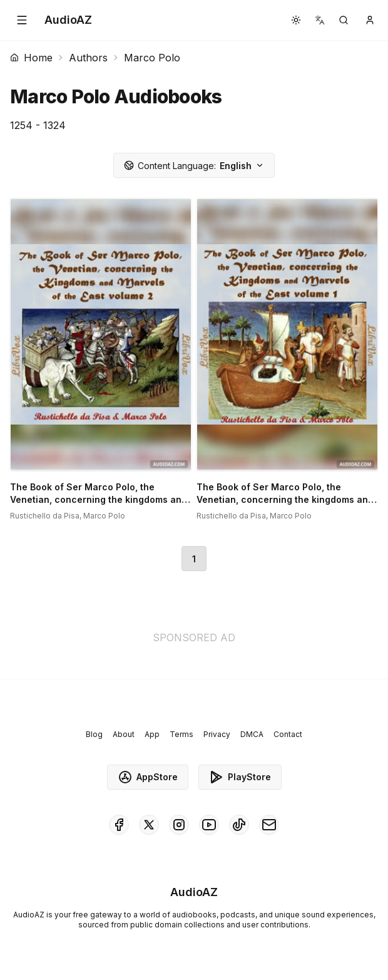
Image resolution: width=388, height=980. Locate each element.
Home (31, 58)
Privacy (217, 734)
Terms (181, 734)
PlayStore (240, 777)
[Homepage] (68, 20)
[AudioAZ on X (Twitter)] (149, 825)
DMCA (252, 734)
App (152, 734)
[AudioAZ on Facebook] (119, 825)
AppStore (148, 777)
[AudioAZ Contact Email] (269, 825)
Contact (288, 734)
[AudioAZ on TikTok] (239, 825)
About (124, 734)
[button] (22, 20)
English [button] (194, 166)
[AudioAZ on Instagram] (179, 825)
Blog (94, 734)
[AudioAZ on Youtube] (209, 825)
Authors (88, 58)
